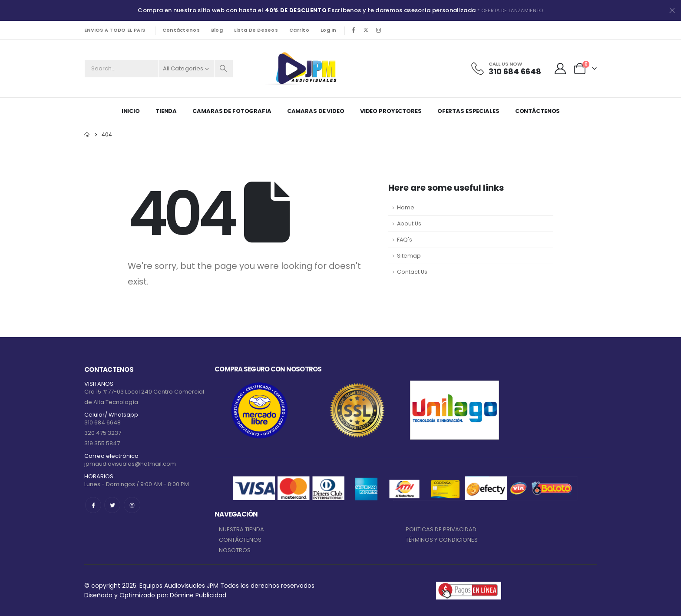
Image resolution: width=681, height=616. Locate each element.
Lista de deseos (256, 30)
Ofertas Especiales (468, 111)
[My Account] (560, 69)
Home (406, 207)
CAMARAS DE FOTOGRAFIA (232, 111)
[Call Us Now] (506, 69)
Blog (217, 30)
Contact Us (412, 272)
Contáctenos (181, 30)
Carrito (299, 30)
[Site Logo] (304, 68)
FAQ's (405, 240)
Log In (329, 30)
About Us (409, 224)
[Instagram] (379, 30)
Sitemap (409, 256)
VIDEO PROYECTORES (391, 111)
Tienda (166, 111)
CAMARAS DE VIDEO (316, 111)
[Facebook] (354, 30)
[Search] (224, 69)
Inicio (131, 111)
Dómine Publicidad (198, 595)
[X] (366, 30)
